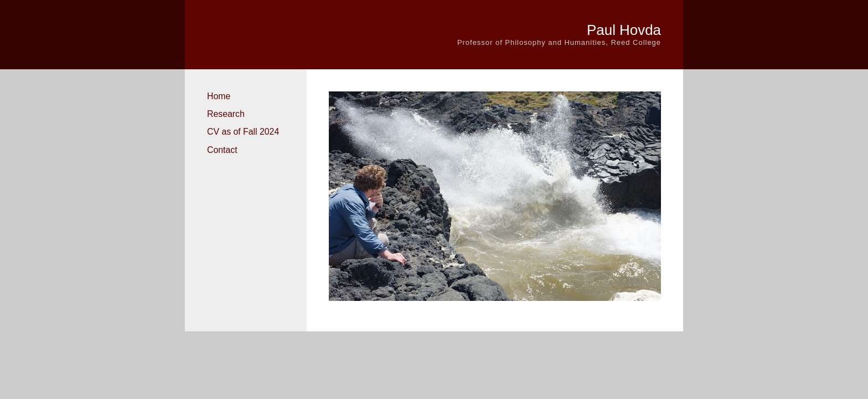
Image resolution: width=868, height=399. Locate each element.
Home (219, 96)
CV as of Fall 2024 (243, 132)
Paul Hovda (624, 30)
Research (226, 114)
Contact (222, 150)
